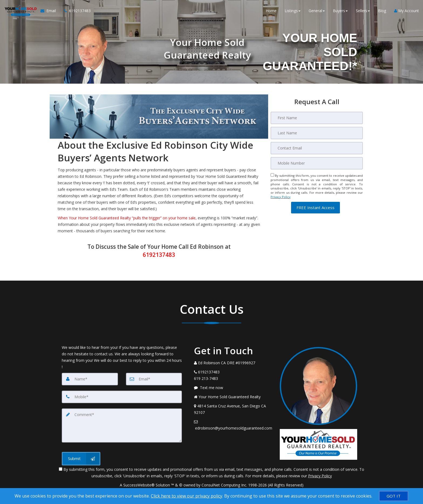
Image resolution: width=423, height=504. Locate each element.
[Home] (20, 11)
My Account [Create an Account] (407, 11)
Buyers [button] (340, 11)
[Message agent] (233, 388)
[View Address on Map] (233, 409)
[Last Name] (317, 133)
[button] (315, 208)
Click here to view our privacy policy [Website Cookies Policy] (187, 496)
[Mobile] (317, 163)
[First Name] (317, 118)
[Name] (90, 379)
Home (271, 11)
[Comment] (122, 425)
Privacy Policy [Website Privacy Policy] (281, 197)
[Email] (317, 148)
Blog (382, 11)
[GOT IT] (394, 496)
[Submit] (81, 459)
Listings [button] (293, 11)
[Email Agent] (50, 11)
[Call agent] (75, 11)
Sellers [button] (363, 11)
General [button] (317, 11)
